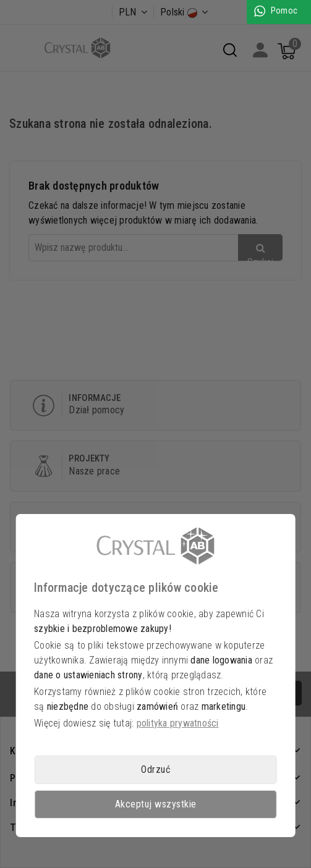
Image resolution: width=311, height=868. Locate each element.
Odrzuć (155, 769)
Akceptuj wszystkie (156, 804)
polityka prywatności (178, 723)
